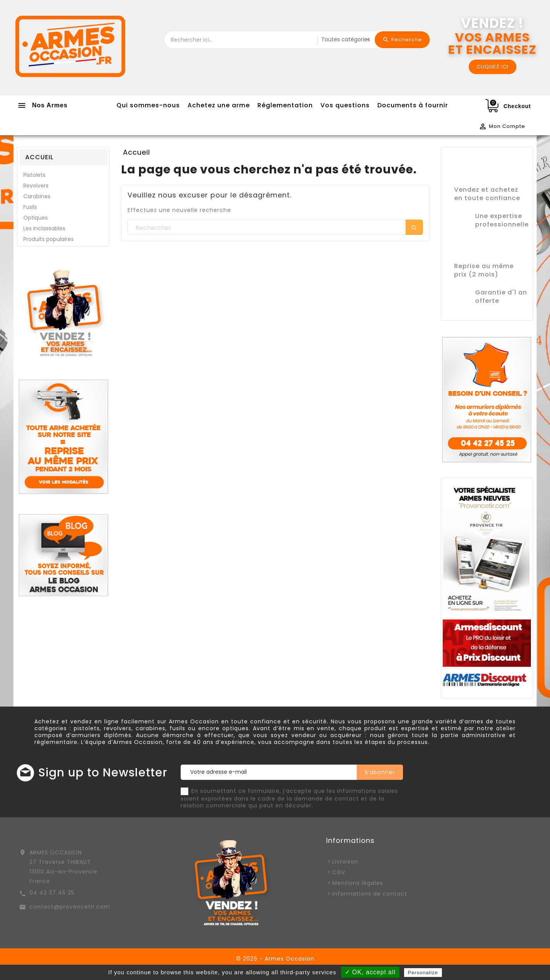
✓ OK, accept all (370, 972)
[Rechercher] (275, 228)
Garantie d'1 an (501, 292)
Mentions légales (358, 883)
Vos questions (345, 105)
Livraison (345, 862)
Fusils (30, 207)
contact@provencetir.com (70, 907)
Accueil (39, 157)
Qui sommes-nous (148, 105)
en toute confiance (487, 198)
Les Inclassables (44, 228)
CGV (339, 872)
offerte (487, 301)
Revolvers (36, 186)
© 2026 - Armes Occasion (275, 959)
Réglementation (285, 105)
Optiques (36, 218)
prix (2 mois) (476, 274)
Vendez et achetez (486, 190)
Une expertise (499, 216)
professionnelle (502, 224)
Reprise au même (484, 266)
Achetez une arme (219, 105)
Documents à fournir (413, 105)
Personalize (423, 973)
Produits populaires (49, 239)
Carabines (37, 196)
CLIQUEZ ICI (493, 67)
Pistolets (34, 175)
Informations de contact (370, 894)
